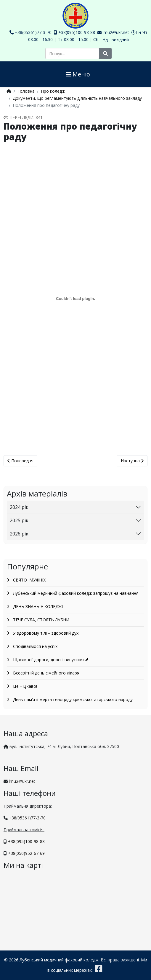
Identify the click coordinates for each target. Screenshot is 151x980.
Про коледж (53, 91)
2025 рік (19, 520)
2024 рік (19, 507)
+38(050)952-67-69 (26, 853)
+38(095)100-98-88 (77, 32)
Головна (26, 91)
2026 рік (19, 534)
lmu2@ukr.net (116, 32)
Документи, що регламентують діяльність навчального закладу (77, 98)
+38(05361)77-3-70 (33, 32)
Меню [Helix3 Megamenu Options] (78, 74)
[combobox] (72, 53)
